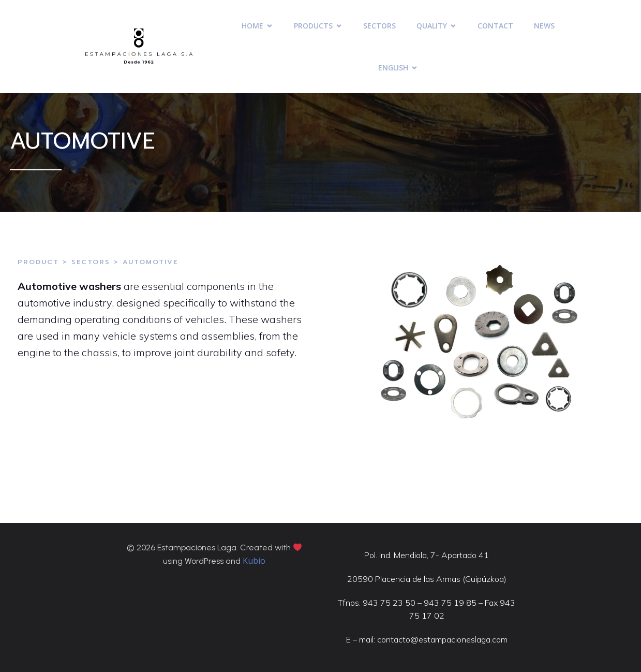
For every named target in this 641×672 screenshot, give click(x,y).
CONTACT (495, 26)
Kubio (254, 561)
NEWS (544, 26)
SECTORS (379, 26)
